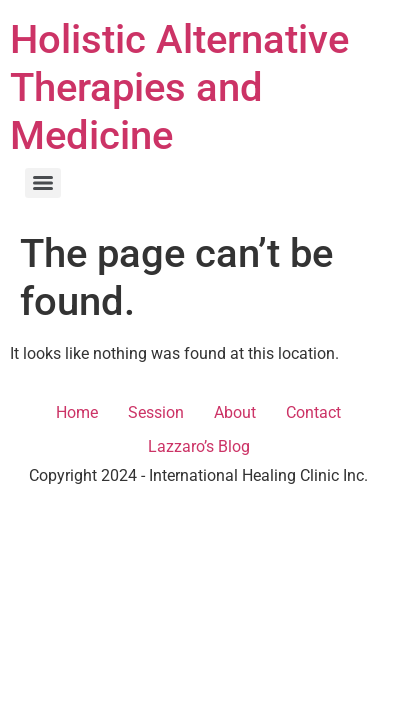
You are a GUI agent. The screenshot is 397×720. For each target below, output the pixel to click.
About (235, 412)
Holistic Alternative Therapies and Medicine (179, 87)
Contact (313, 412)
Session (156, 412)
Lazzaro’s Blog (199, 446)
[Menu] (43, 183)
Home (77, 412)
